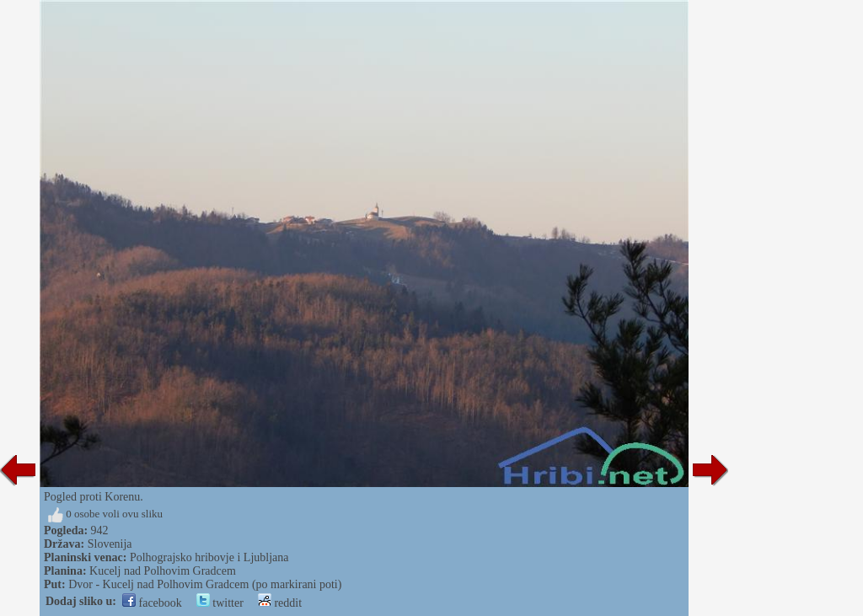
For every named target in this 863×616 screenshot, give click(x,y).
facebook (152, 603)
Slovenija (110, 544)
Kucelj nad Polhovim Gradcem (163, 571)
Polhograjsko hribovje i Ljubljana (209, 557)
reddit (280, 603)
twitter (220, 603)
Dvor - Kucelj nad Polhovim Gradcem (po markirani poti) (205, 584)
